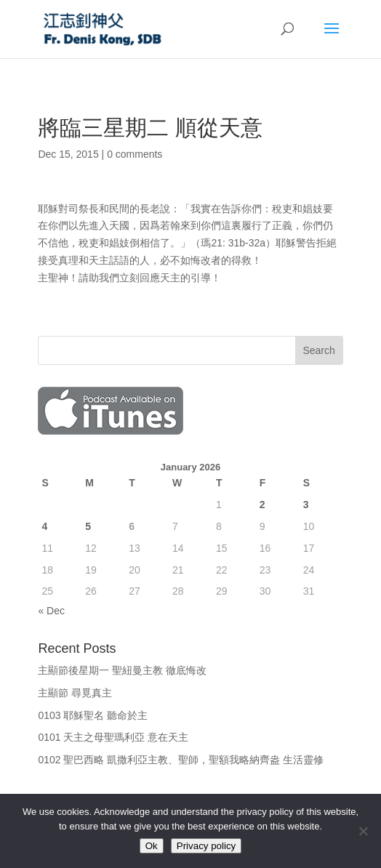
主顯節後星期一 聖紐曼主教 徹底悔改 (122, 670)
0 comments (135, 154)
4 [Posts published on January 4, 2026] (44, 526)
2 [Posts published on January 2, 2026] (262, 505)
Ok (152, 846)
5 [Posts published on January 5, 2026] (88, 526)
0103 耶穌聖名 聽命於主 (93, 715)
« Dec (51, 611)
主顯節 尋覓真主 (75, 693)
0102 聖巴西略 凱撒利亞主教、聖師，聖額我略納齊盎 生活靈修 (181, 760)
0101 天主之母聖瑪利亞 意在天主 (113, 737)
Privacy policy (206, 846)
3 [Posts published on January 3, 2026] (306, 505)
